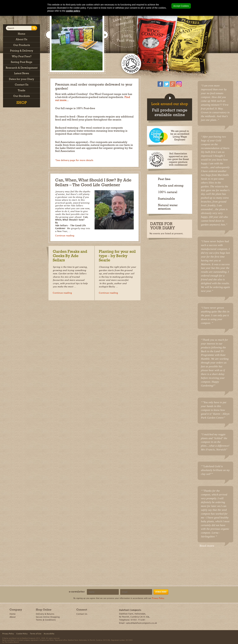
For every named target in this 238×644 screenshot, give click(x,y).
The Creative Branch (12, 642)
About (13, 617)
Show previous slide (49, 35)
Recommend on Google (207, 553)
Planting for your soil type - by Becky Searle (117, 256)
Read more (207, 546)
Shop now (162, 44)
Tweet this (216, 553)
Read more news (142, 273)
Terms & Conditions (46, 620)
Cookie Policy (22, 634)
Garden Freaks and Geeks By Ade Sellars (70, 256)
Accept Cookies (181, 6)
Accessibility (49, 634)
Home (13, 614)
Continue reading (65, 236)
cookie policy (73, 11)
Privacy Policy (158, 598)
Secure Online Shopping (48, 617)
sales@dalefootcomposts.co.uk (141, 623)
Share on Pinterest (211, 553)
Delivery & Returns (45, 614)
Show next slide (105, 35)
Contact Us (82, 614)
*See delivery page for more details (74, 160)
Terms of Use (36, 634)
